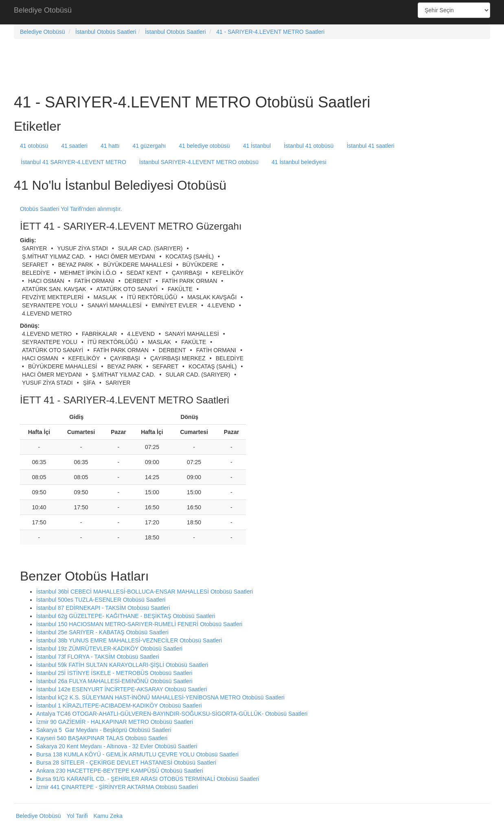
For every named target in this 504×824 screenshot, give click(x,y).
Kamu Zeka (108, 816)
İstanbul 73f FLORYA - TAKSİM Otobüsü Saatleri (98, 657)
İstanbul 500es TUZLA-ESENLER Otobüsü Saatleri (101, 600)
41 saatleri (74, 146)
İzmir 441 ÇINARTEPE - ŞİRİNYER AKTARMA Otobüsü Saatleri (117, 787)
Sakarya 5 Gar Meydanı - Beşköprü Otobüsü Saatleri (104, 730)
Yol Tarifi (77, 816)
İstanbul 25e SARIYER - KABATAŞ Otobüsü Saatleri (102, 632)
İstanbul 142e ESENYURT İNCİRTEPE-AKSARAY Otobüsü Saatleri (122, 689)
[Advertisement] (252, 12)
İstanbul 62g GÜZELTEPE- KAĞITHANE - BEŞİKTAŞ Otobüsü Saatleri (126, 616)
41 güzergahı (149, 146)
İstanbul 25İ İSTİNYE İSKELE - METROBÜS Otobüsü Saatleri (114, 673)
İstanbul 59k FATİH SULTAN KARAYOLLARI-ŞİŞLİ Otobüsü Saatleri (122, 665)
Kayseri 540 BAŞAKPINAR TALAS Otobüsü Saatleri (102, 738)
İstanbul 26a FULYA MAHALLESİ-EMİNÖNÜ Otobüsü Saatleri (114, 681)
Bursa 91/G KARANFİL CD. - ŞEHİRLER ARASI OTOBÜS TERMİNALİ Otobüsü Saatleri (148, 779)
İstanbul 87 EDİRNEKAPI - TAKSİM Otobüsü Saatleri (103, 608)
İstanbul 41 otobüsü (309, 146)
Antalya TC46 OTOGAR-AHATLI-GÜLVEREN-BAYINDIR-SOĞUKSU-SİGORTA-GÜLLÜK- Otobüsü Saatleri (172, 714)
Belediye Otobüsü (43, 10)
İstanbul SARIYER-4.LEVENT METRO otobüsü (199, 162)
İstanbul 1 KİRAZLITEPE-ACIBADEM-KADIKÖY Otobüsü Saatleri (119, 706)
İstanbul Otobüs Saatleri (106, 32)
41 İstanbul (257, 146)
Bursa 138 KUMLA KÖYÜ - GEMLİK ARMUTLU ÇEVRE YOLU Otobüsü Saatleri (137, 754)
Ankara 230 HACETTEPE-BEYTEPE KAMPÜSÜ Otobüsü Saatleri (120, 771)
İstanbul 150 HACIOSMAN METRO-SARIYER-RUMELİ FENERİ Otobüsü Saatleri (139, 624)
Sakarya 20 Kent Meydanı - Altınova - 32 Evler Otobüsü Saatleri (117, 746)
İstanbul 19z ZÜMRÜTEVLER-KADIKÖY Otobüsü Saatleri (109, 649)
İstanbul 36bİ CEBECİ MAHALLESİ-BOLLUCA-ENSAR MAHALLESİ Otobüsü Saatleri (145, 592)
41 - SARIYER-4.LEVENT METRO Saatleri (270, 32)
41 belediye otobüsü (204, 146)
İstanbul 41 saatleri (370, 146)
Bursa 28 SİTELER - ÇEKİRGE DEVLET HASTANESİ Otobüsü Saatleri (126, 763)
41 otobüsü (34, 146)
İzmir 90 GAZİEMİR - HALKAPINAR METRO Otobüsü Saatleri (115, 722)
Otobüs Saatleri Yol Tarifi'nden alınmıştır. (71, 209)
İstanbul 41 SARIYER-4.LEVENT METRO (73, 162)
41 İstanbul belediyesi (299, 162)
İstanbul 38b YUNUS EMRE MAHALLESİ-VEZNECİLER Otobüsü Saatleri (129, 640)
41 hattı (110, 146)
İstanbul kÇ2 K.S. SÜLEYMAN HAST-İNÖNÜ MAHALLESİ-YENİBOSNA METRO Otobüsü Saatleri (160, 697)
